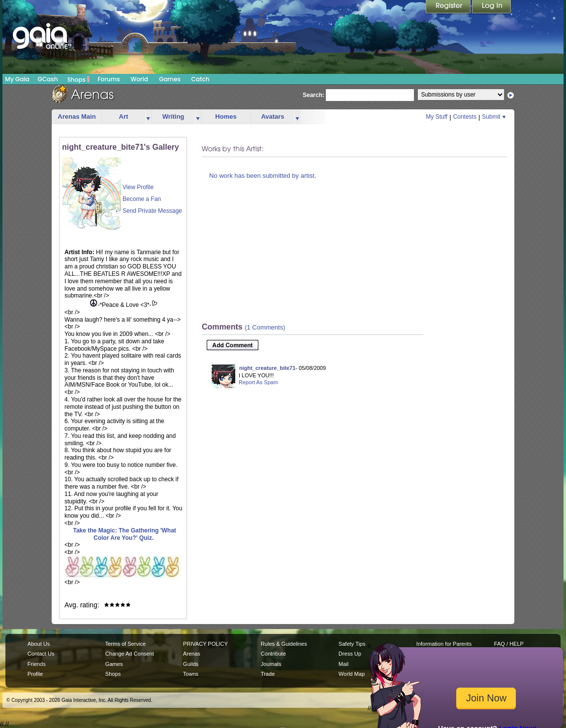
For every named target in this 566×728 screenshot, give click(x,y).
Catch (201, 79)
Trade (268, 674)
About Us (39, 644)
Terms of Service (126, 644)
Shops (79, 79)
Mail (344, 664)
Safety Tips (352, 644)
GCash (48, 79)
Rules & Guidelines (284, 644)
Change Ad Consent (130, 654)
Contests (465, 117)
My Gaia (17, 79)
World (139, 79)
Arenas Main (77, 116)
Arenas (192, 654)
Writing (173, 116)
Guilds (191, 664)
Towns (191, 674)
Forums (109, 79)
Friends (37, 664)
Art (124, 116)
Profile (35, 674)
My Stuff (437, 117)
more (148, 117)
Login (492, 7)
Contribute (273, 654)
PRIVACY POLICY (205, 644)
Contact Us (41, 654)
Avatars (272, 116)
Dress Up (350, 654)
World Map (352, 674)
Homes (226, 116)
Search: (314, 95)
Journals (271, 664)
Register (449, 7)
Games (170, 79)
